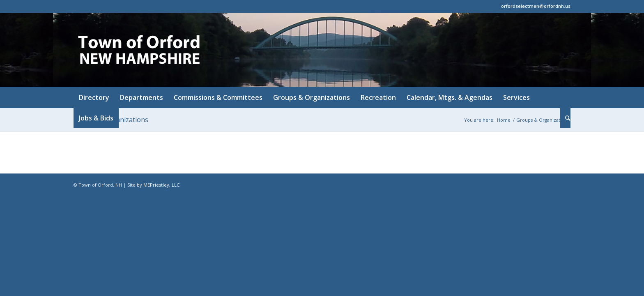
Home (504, 120)
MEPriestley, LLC (161, 185)
